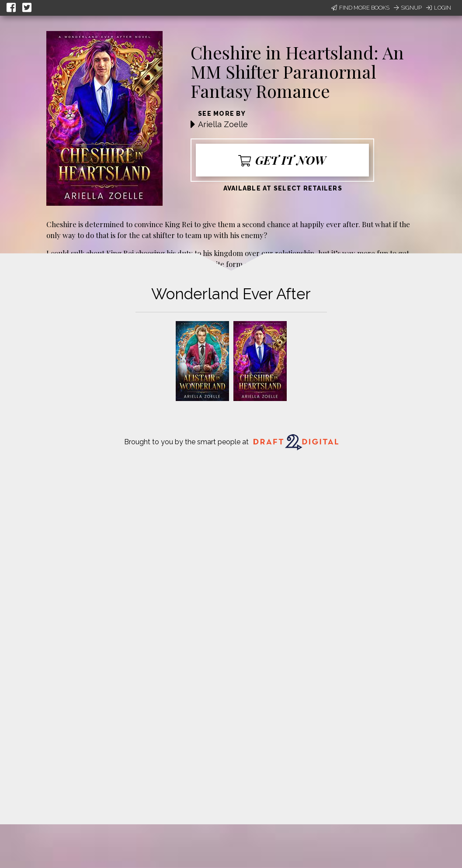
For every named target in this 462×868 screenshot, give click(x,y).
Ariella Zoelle (223, 124)
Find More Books (360, 8)
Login (439, 8)
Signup (408, 8)
